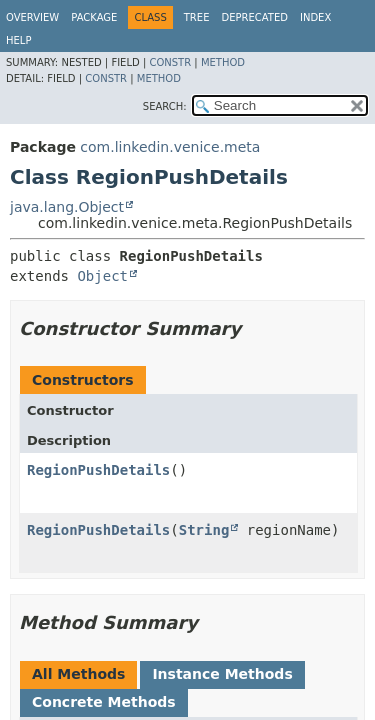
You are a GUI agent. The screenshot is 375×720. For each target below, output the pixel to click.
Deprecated (254, 17)
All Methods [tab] (78, 674)
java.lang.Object (67, 207)
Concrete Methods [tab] (104, 702)
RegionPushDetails (98, 470)
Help (18, 40)
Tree (197, 17)
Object (102, 276)
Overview (32, 17)
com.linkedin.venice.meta (170, 147)
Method (223, 62)
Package (94, 17)
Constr (170, 62)
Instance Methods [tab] (222, 674)
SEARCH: (165, 106)
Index (315, 17)
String (204, 530)
